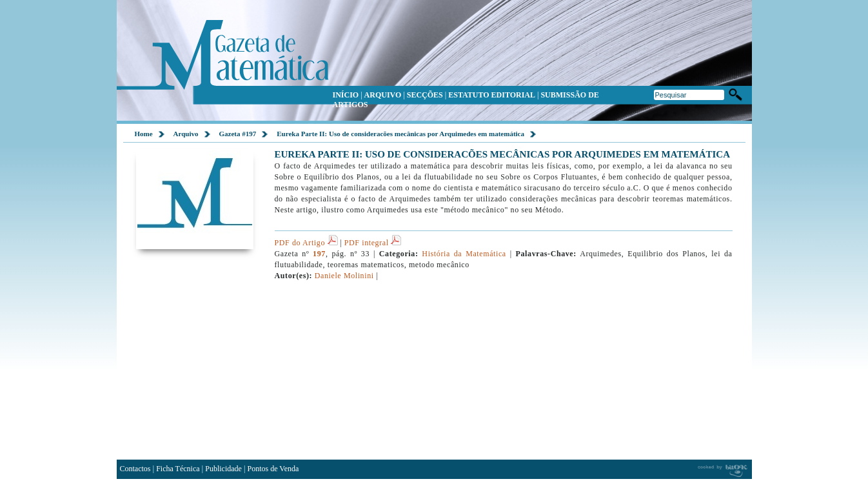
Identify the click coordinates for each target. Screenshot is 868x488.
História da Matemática (464, 254)
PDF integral (373, 243)
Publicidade (223, 469)
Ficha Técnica (178, 469)
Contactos (135, 469)
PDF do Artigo (306, 243)
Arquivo (186, 134)
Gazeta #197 (238, 134)
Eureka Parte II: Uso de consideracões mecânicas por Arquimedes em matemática (400, 134)
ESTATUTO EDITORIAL (492, 95)
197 (319, 254)
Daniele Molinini (344, 276)
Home (144, 134)
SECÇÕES (425, 95)
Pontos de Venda (273, 469)
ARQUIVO (383, 95)
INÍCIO (346, 95)
